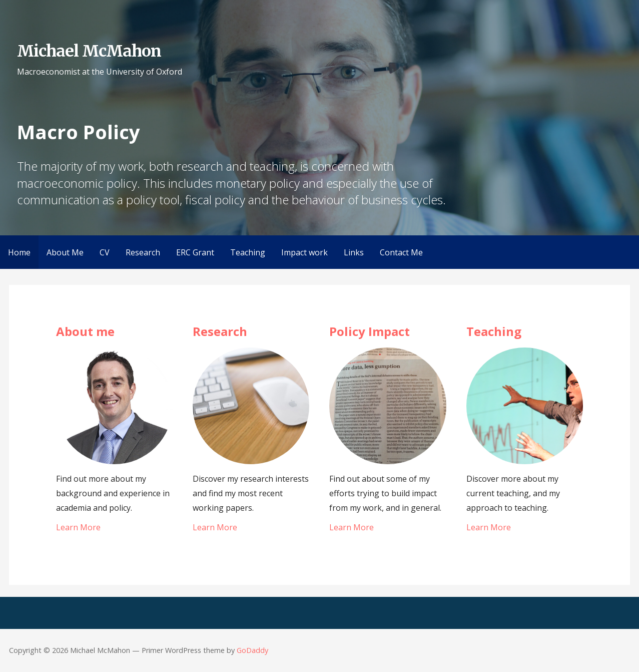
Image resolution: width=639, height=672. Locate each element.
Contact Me (401, 252)
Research (143, 252)
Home (19, 252)
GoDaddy (252, 650)
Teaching (248, 252)
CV (105, 252)
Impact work (304, 252)
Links (354, 252)
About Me (65, 252)
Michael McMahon (89, 51)
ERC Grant (195, 252)
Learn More (78, 527)
